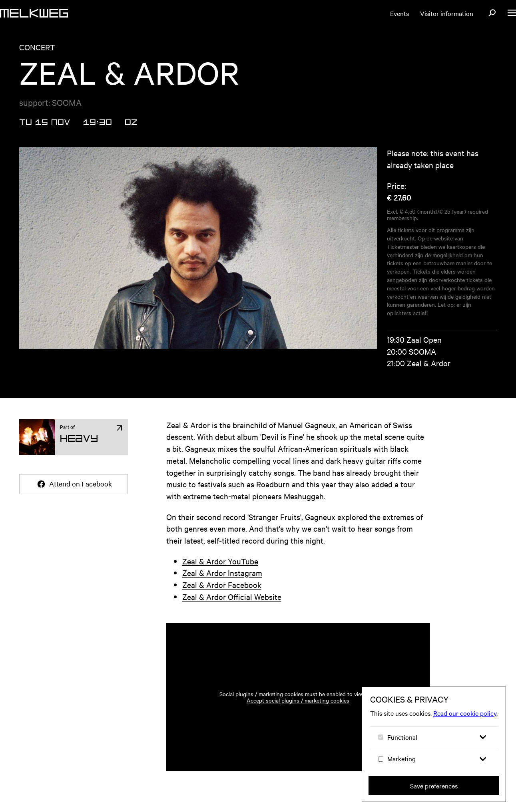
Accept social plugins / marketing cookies (298, 700)
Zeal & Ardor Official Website (232, 597)
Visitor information (447, 13)
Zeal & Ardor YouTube (220, 561)
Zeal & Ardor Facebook (222, 585)
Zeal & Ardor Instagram (222, 573)
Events (399, 13)
